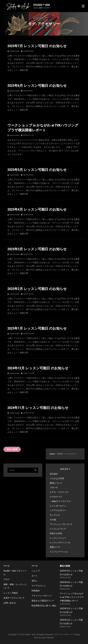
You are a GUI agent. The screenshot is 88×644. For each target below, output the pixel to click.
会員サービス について (14, 598)
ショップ (36, 571)
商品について (56, 483)
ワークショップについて (61, 524)
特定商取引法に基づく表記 (44, 606)
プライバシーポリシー (42, 596)
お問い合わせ (10, 603)
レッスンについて (58, 529)
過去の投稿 (12, 449)
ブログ (7, 579)
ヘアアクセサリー (58, 510)
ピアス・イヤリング (59, 492)
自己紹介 (54, 474)
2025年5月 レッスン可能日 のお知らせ (37, 170)
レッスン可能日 (11, 593)
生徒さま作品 (56, 533)
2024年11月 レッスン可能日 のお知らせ (38, 408)
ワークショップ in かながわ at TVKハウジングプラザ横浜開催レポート (72, 597)
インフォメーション (59, 552)
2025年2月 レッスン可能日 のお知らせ (37, 289)
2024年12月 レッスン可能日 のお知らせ (38, 368)
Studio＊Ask (42, 5)
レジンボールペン (58, 506)
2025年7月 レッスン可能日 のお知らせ (37, 46)
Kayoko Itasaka (14, 51)
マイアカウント (39, 586)
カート (35, 576)
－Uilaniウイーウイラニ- (60, 501)
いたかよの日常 (57, 478)
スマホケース (56, 497)
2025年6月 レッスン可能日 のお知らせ (37, 86)
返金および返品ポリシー (43, 601)
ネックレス (55, 515)
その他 (53, 520)
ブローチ (54, 488)
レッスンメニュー (58, 538)
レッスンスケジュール (60, 542)
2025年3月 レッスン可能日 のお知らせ (37, 249)
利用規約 (36, 591)
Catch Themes (48, 638)
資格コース (55, 547)
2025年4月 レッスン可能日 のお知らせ (37, 209)
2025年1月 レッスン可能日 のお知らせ (37, 328)
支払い (35, 581)
